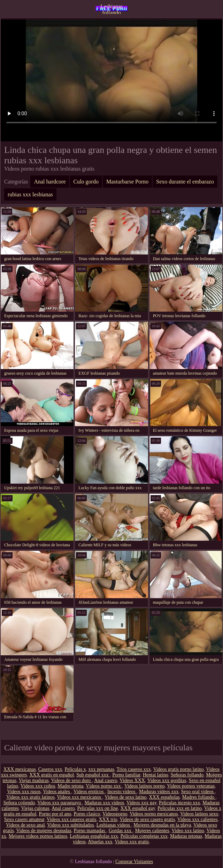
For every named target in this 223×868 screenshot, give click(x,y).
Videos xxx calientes (198, 819)
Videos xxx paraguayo (60, 803)
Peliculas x (75, 769)
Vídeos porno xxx (104, 786)
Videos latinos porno (145, 786)
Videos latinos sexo (199, 814)
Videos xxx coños (38, 786)
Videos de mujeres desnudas (44, 831)
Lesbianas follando (111, 9)
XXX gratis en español (52, 775)
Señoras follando (187, 775)
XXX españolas (164, 797)
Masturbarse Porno (127, 182)
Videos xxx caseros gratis (72, 819)
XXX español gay (138, 808)
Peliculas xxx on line (97, 808)
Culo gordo (86, 182)
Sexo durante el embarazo (185, 182)
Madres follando (199, 797)
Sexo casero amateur (24, 819)
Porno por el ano (55, 814)
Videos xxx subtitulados (71, 825)
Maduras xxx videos (105, 803)
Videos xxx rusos (24, 792)
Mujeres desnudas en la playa (162, 825)
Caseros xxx (50, 769)
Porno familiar (126, 775)
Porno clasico (87, 814)
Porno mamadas (90, 831)
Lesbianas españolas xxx (94, 836)
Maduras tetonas (186, 836)
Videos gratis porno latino (179, 769)
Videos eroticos (89, 792)
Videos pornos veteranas (191, 786)
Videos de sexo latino (125, 797)
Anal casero (106, 780)
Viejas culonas (35, 808)
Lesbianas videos (114, 825)
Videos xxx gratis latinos (30, 797)
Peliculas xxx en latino (180, 808)
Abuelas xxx (100, 842)
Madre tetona (70, 786)
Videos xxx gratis (132, 842)
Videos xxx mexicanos (80, 797)
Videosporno (115, 814)
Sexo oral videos (198, 792)
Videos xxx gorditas (167, 780)
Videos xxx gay (141, 803)
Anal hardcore (50, 182)
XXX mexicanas (20, 769)
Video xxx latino (188, 831)
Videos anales (57, 792)
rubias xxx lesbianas (30, 194)
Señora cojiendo (19, 803)
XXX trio (108, 819)
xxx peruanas (101, 769)
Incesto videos (122, 792)
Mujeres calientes (152, 831)
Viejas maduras (34, 780)
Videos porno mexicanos (154, 814)
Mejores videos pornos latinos (38, 836)
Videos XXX (132, 780)
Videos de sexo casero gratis (148, 819)
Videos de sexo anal (25, 825)
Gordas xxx (121, 831)
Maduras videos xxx (159, 792)
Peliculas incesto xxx (179, 803)
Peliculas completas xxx (144, 836)
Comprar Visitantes (134, 862)
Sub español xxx (93, 775)
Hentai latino (156, 775)
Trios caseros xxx (134, 769)
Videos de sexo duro (71, 780)
